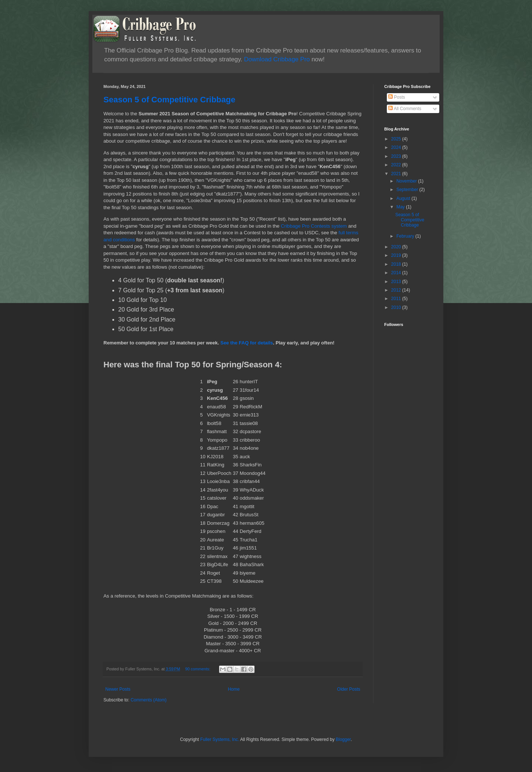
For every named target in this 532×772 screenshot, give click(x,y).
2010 (397, 307)
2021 (397, 174)
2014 (397, 273)
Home (234, 689)
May (401, 207)
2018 (397, 264)
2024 (397, 147)
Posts (397, 97)
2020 (397, 247)
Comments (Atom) (148, 700)
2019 (397, 255)
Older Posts (349, 689)
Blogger (343, 739)
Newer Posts (118, 689)
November (407, 181)
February (406, 236)
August (404, 198)
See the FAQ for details (246, 343)
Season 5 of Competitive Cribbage (169, 100)
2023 (397, 156)
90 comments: (198, 669)
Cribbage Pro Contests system (314, 226)
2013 (397, 282)
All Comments (405, 109)
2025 (397, 139)
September (408, 190)
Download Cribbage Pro (277, 59)
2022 (397, 165)
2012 (397, 290)
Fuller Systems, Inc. (220, 739)
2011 (397, 299)
